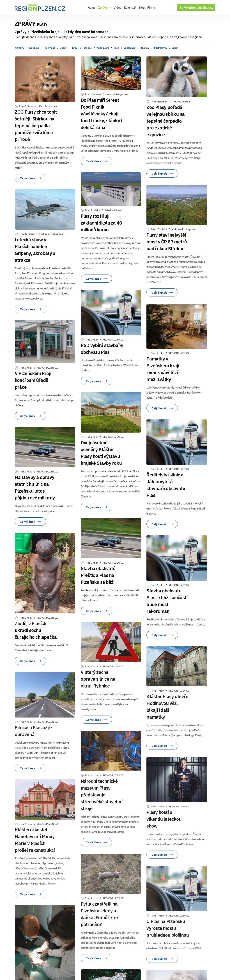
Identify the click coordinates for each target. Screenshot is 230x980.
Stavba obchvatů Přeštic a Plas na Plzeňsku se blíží (98, 575)
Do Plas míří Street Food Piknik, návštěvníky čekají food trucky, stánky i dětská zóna (101, 114)
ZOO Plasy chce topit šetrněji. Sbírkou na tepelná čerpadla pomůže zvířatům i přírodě (36, 125)
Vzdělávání (102, 48)
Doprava (34, 48)
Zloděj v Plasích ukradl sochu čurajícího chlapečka (36, 630)
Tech (116, 48)
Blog (142, 8)
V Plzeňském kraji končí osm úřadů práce (33, 380)
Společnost (130, 48)
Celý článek (30, 178)
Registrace (206, 8)
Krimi (75, 48)
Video (117, 8)
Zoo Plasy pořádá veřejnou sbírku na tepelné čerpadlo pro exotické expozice (165, 121)
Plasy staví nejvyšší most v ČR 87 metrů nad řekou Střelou (167, 242)
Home (91, 8)
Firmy (151, 8)
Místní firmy (161, 48)
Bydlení (145, 48)
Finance (87, 48)
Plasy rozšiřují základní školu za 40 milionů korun (101, 223)
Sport (175, 48)
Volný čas (50, 48)
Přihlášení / (189, 8)
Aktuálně (20, 48)
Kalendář (130, 8)
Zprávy (104, 8)
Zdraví (64, 48)
